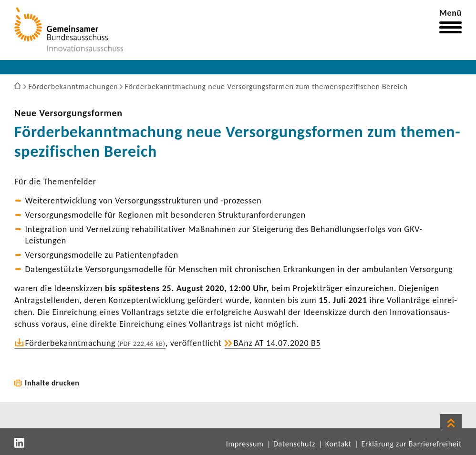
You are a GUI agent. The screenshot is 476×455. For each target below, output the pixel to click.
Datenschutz (294, 444)
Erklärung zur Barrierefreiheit (411, 444)
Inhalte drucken (52, 383)
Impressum (245, 444)
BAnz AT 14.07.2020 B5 (277, 343)
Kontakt (338, 444)
